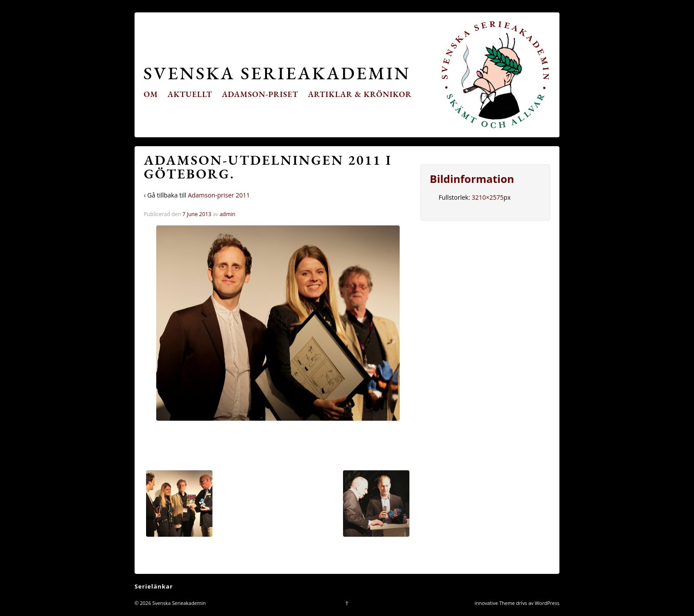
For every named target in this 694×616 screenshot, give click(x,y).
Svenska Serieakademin (277, 73)
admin (227, 214)
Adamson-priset (260, 94)
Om (151, 94)
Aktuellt (190, 94)
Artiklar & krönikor (360, 94)
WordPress (547, 603)
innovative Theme (495, 603)
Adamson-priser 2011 (219, 195)
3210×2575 (488, 197)
